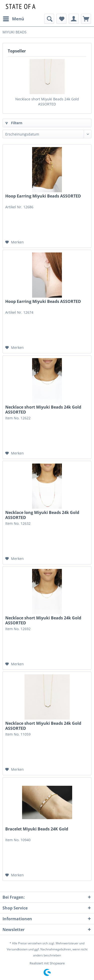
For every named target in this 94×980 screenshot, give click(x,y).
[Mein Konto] (74, 19)
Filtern (14, 123)
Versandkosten (17, 949)
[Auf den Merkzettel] (15, 242)
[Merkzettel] (61, 19)
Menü (14, 18)
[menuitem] (13, 19)
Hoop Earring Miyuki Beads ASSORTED (43, 196)
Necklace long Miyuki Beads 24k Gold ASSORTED (42, 515)
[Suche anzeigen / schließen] (49, 19)
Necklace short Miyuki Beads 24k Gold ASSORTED (47, 102)
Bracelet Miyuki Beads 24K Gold (37, 829)
